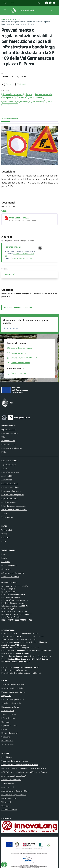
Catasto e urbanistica (10, 483)
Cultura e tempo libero (10, 487)
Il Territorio (5, 562)
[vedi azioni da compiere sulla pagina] (20, 84)
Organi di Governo (8, 429)
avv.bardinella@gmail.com (17, 670)
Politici (4, 452)
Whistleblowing (7, 744)
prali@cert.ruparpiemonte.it (17, 600)
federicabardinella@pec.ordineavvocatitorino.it (23, 673)
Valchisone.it (6, 802)
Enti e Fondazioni (8, 444)
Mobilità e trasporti (9, 502)
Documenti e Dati (8, 441)
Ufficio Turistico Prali (9, 798)
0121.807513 (10, 589)
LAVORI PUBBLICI (13, 247)
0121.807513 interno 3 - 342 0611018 (19, 255)
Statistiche (6, 737)
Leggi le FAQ (6, 696)
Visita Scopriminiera (9, 810)
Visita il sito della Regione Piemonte (15, 761)
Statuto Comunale (9, 714)
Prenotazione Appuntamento (13, 699)
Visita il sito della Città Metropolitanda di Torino (20, 765)
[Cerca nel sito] (53, 10)
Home (3, 19)
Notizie (17, 19)
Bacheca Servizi (8, 711)
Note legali (6, 722)
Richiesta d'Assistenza (10, 707)
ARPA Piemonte (8, 783)
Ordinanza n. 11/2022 (19, 218)
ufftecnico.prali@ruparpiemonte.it (22, 258)
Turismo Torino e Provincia (11, 780)
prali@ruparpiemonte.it (16, 603)
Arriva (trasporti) (8, 787)
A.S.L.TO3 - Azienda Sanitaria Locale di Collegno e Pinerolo (24, 772)
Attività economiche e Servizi (13, 573)
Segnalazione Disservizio (11, 703)
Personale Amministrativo (12, 448)
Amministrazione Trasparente (13, 684)
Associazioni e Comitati (10, 577)
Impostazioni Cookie (9, 726)
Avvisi (4, 541)
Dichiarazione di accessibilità (12, 688)
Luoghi (4, 558)
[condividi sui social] (7, 84)
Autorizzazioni (7, 480)
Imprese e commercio (10, 498)
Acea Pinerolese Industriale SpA (14, 776)
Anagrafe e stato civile (10, 472)
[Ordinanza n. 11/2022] (6, 218)
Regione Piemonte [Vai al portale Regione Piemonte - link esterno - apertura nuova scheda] (9, 3)
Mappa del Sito (7, 741)
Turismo (4, 513)
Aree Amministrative (9, 433)
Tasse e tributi (7, 530)
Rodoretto (5, 806)
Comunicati (6, 538)
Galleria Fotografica (9, 565)
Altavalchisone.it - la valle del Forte (15, 791)
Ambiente (5, 469)
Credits (4, 729)
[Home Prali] (22, 10)
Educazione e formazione (11, 491)
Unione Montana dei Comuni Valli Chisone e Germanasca (24, 768)
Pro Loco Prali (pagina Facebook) (14, 795)
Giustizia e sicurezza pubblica (13, 495)
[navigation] (5, 10)
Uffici (3, 437)
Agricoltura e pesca (9, 465)
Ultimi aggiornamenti (10, 733)
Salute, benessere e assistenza (13, 506)
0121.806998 (10, 592)
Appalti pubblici (7, 476)
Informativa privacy (9, 718)
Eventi (4, 554)
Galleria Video (7, 569)
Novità (10, 19)
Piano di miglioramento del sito (13, 692)
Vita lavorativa (7, 517)
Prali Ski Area (7, 757)
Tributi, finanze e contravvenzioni (14, 510)
